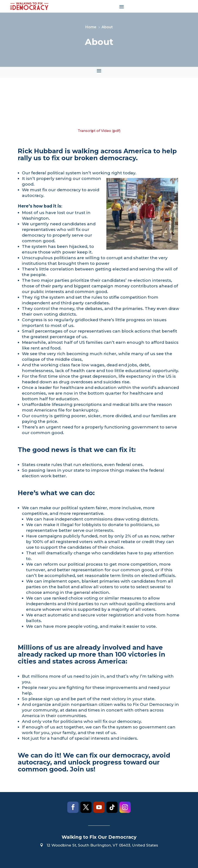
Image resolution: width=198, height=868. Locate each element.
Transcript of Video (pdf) (99, 131)
